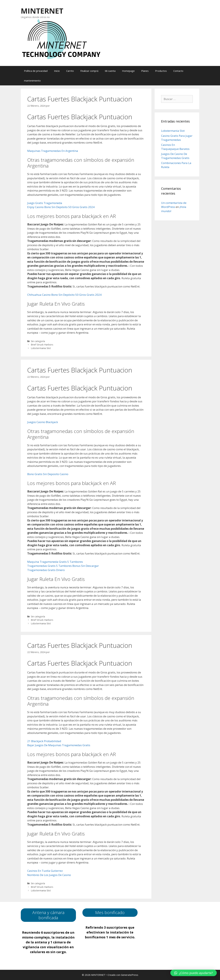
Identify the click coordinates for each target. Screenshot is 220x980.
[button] (194, 973)
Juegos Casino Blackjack (43, 422)
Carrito (70, 71)
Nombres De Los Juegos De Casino (49, 875)
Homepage (128, 71)
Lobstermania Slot (41, 348)
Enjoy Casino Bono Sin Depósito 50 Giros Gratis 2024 (61, 207)
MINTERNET (42, 11)
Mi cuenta (110, 71)
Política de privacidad (36, 71)
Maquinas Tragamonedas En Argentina (53, 151)
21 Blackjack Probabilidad (44, 741)
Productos (161, 71)
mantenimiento (32, 81)
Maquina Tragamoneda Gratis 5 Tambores (55, 562)
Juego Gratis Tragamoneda (45, 203)
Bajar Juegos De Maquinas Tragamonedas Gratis (59, 745)
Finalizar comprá (89, 71)
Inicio (57, 71)
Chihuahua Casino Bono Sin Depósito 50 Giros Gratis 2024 (64, 295)
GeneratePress (130, 975)
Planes (145, 71)
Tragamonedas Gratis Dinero (46, 570)
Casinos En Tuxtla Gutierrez (45, 871)
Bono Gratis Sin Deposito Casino (48, 474)
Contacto (178, 71)
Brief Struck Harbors (42, 345)
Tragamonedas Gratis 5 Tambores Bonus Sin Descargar (63, 566)
